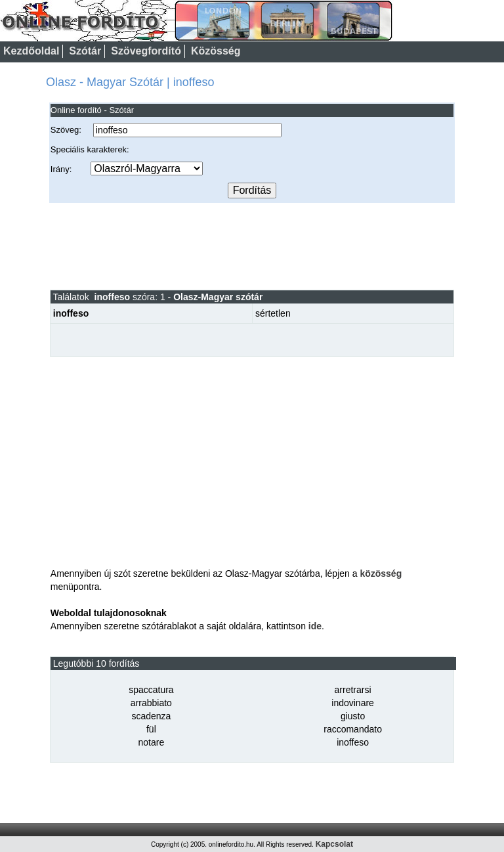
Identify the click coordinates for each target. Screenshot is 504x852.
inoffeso (353, 742)
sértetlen (273, 313)
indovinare (353, 703)
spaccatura (151, 690)
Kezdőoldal (31, 51)
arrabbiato (151, 703)
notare (152, 742)
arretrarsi (353, 690)
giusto (353, 716)
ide (315, 626)
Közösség (216, 51)
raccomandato (353, 729)
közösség (381, 573)
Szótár (85, 51)
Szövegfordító (146, 51)
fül (151, 729)
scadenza (151, 716)
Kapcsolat (334, 844)
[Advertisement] (252, 246)
